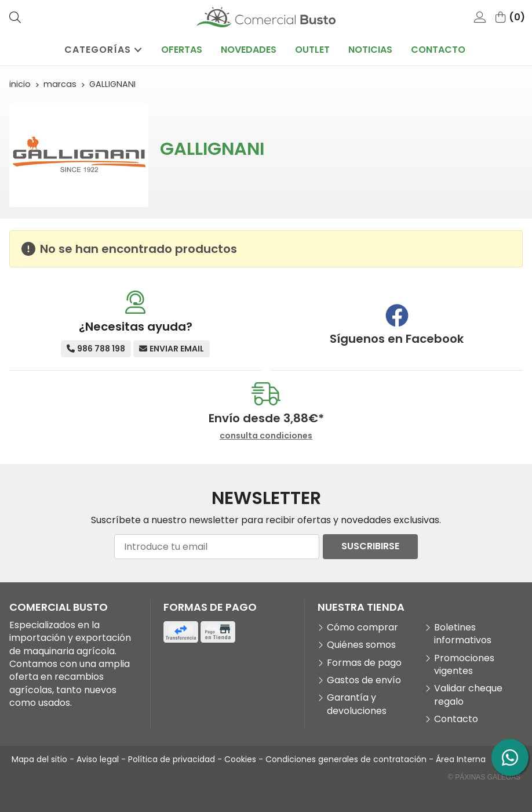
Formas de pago (364, 663)
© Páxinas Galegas (484, 777)
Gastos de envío (364, 680)
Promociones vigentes (464, 665)
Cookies (240, 759)
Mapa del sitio (39, 759)
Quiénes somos (361, 645)
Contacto (456, 719)
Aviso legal (98, 759)
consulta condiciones (266, 436)
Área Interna (461, 759)
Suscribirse (370, 546)
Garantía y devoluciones (357, 704)
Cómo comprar (362, 628)
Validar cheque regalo (468, 695)
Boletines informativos (463, 634)
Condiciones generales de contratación (346, 759)
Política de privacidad (172, 759)
